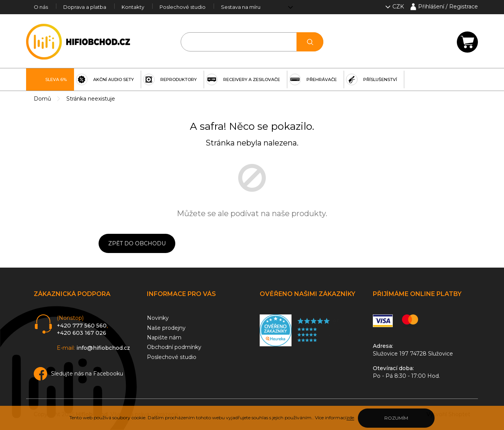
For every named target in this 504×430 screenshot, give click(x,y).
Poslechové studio (183, 7)
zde (350, 418)
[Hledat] (252, 42)
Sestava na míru (241, 7)
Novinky (158, 318)
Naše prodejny (166, 328)
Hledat (310, 42)
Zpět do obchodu (137, 243)
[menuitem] (50, 79)
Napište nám (164, 337)
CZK (399, 7)
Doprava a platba (85, 7)
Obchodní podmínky (174, 347)
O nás (41, 7)
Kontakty (133, 7)
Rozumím (396, 418)
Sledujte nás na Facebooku (87, 374)
